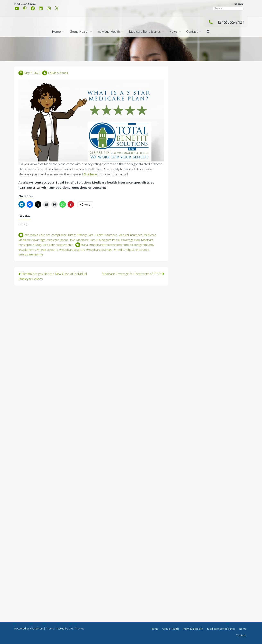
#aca (85, 245)
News (173, 32)
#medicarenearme (31, 254)
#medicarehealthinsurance (131, 250)
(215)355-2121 (226, 22)
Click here (90, 174)
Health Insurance (106, 235)
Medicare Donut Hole (61, 240)
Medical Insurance (130, 235)
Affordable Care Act (37, 235)
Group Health (79, 32)
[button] (208, 32)
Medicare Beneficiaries (145, 32)
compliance (59, 235)
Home (56, 32)
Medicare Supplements (58, 245)
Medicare (150, 235)
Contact (192, 32)
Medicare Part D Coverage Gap (119, 240)
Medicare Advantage (32, 240)
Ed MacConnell (58, 73)
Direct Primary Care (81, 235)
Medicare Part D (87, 240)
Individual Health (109, 32)
